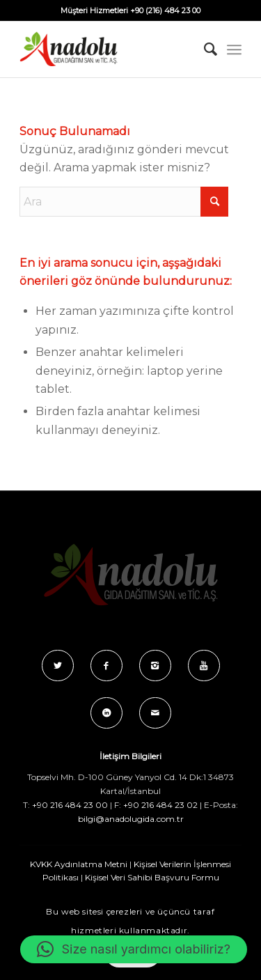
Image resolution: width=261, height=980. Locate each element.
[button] (134, 949)
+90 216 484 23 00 (70, 805)
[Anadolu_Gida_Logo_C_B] (108, 49)
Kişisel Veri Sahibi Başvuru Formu (152, 877)
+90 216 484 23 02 (160, 805)
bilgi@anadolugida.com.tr (131, 819)
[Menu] (234, 49)
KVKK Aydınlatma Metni (79, 864)
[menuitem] (204, 49)
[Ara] (204, 49)
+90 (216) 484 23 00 (165, 10)
